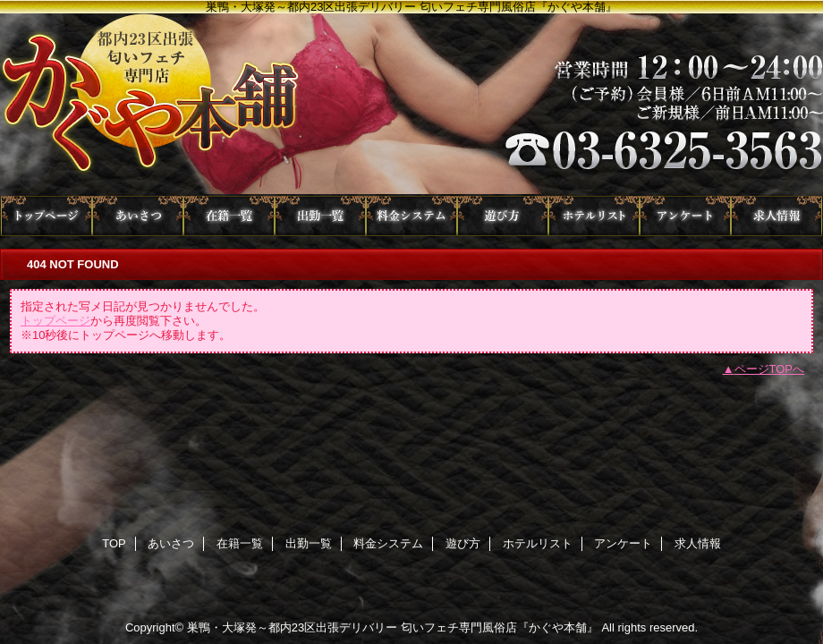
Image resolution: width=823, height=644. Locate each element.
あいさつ (138, 216)
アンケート (685, 216)
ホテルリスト (594, 216)
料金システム (411, 216)
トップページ (55, 321)
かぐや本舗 (411, 105)
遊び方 (503, 216)
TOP (47, 216)
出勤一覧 (320, 216)
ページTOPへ (770, 369)
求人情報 (776, 216)
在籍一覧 (229, 216)
